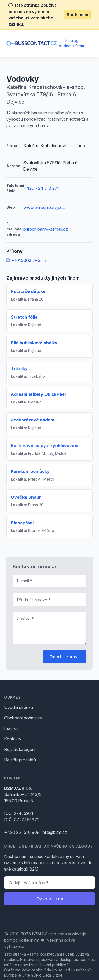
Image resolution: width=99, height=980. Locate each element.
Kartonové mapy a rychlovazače (45, 446)
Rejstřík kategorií (20, 749)
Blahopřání (22, 523)
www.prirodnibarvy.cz (47, 207)
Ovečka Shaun (26, 497)
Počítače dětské (28, 291)
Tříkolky (19, 368)
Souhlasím (77, 15)
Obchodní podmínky (23, 718)
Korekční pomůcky (30, 471)
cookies (11, 959)
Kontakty (13, 739)
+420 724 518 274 (42, 188)
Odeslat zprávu (65, 657)
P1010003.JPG (26, 260)
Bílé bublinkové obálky (34, 343)
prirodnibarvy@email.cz (46, 229)
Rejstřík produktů (20, 760)
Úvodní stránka (19, 707)
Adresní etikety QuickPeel (38, 394)
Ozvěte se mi (50, 899)
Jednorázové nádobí (32, 420)
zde (59, 975)
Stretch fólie (24, 317)
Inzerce (11, 728)
